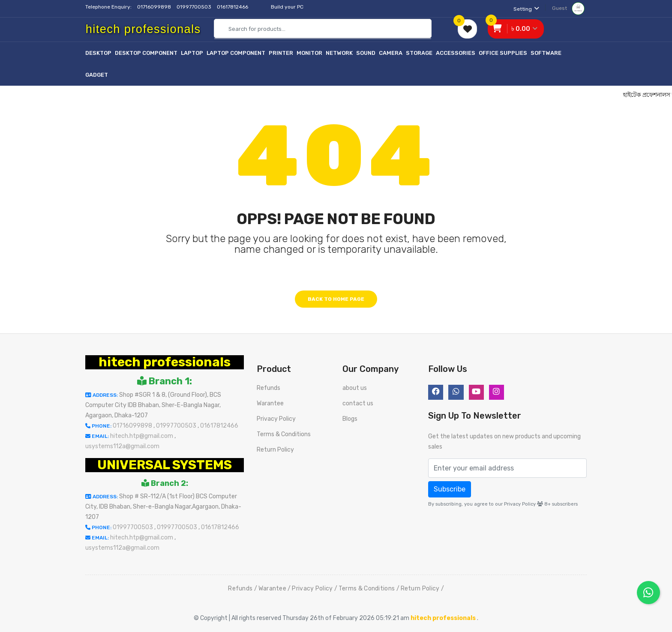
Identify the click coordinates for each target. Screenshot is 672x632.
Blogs (350, 419)
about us (355, 388)
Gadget (97, 75)
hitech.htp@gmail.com (142, 436)
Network (339, 53)
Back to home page (336, 299)
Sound (366, 53)
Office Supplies (503, 53)
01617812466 (233, 7)
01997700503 (195, 7)
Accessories (456, 53)
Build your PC (287, 7)
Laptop (192, 53)
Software (546, 53)
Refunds (268, 388)
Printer (281, 53)
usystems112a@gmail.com (122, 446)
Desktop (98, 53)
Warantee (270, 403)
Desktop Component (146, 53)
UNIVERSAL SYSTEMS (165, 465)
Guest (568, 8)
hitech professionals (165, 362)
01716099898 (155, 7)
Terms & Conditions (284, 434)
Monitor (309, 53)
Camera (391, 53)
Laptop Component (236, 53)
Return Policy (275, 450)
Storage (419, 53)
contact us (358, 403)
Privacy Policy (276, 419)
